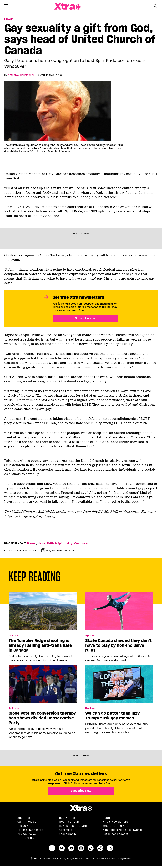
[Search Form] (156, 7)
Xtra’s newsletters (115, 822)
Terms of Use (26, 838)
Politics (14, 636)
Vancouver (81, 543)
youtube (71, 848)
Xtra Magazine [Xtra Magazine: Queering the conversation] (68, 6)
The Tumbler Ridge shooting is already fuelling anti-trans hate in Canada (40, 645)
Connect (109, 818)
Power (32, 543)
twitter (62, 848)
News (42, 543)
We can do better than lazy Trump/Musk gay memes (113, 716)
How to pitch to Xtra (73, 826)
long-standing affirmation (55, 465)
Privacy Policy (27, 834)
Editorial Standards (30, 830)
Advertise (66, 830)
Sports (90, 636)
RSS (110, 848)
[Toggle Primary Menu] (6, 7)
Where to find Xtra (116, 826)
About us (24, 818)
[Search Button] (156, 6)
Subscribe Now (85, 318)
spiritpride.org (44, 516)
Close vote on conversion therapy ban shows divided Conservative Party (42, 718)
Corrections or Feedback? (20, 551)
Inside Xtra (25, 826)
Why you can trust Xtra (58, 550)
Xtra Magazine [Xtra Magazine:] (81, 808)
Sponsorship (68, 834)
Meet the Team (69, 822)
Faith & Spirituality (60, 543)
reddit (100, 848)
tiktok (91, 848)
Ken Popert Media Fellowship (122, 830)
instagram (81, 848)
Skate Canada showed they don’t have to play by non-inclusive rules (118, 645)
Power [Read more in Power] (9, 19)
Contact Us (67, 818)
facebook (52, 848)
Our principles (27, 822)
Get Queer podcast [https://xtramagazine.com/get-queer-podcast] (115, 834)
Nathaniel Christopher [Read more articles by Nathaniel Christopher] (21, 75)
